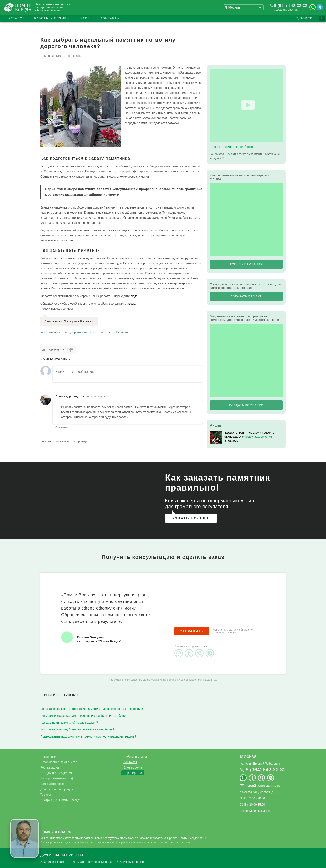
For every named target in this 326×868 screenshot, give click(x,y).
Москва (248, 756)
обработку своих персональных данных (192, 680)
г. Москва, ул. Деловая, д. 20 (259, 792)
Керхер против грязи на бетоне (232, 147)
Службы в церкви (132, 862)
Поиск (306, 18)
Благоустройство (52, 784)
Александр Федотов (70, 396)
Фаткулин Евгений (79, 321)
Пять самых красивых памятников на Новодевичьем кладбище (83, 716)
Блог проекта (133, 767)
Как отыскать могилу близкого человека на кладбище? (77, 729)
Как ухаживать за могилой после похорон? (69, 723)
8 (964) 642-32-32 (291, 6)
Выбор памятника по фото (59, 778)
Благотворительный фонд (94, 862)
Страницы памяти (56, 862)
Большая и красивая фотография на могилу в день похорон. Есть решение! (92, 709)
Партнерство (133, 773)
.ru (56, 832)
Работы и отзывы (52, 18)
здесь (131, 304)
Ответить (62, 427)
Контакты (110, 18)
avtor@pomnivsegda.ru (263, 786)
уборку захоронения (258, 437)
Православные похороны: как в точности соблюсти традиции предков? (88, 736)
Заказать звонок (286, 10)
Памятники (48, 757)
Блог (85, 18)
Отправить (192, 631)
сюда (134, 296)
